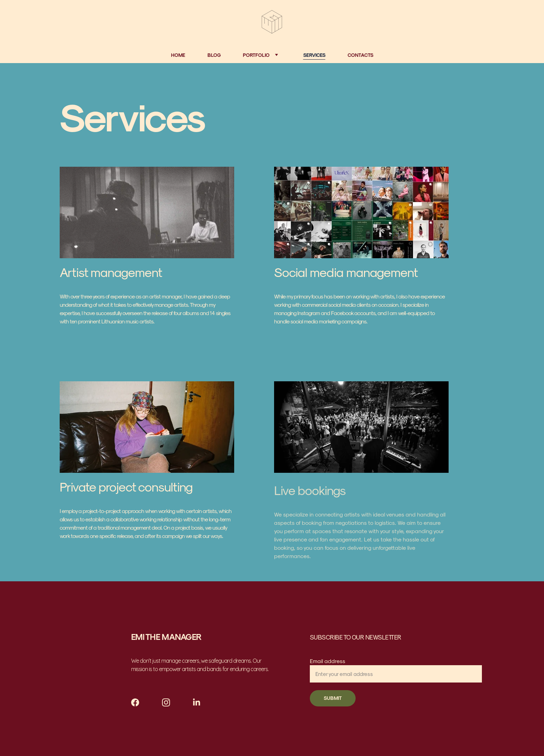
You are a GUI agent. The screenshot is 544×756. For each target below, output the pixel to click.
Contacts (360, 55)
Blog (214, 55)
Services (314, 55)
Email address (328, 661)
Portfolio (256, 55)
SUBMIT (333, 698)
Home (178, 55)
